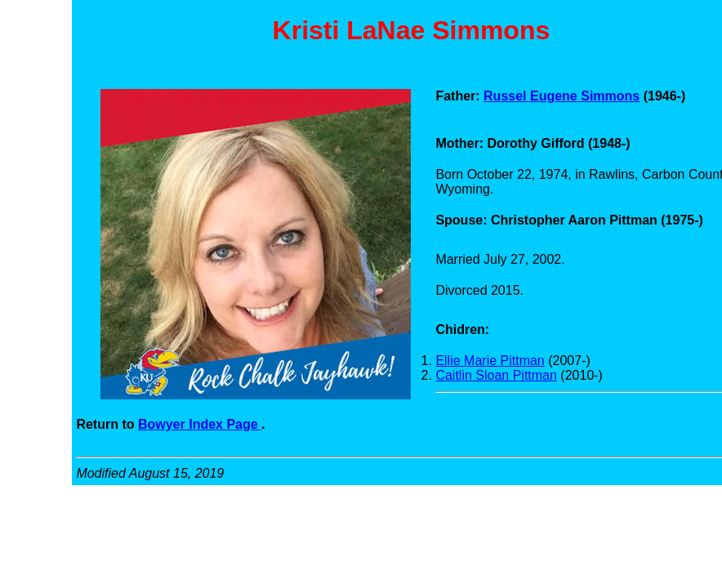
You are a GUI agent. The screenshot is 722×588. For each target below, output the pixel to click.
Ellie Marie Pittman (490, 361)
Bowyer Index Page (200, 424)
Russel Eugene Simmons (562, 96)
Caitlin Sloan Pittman (496, 375)
